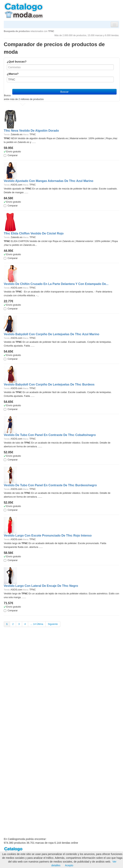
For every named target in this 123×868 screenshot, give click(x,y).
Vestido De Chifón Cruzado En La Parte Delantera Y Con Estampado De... (56, 284)
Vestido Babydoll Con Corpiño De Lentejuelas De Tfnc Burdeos (49, 384)
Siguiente (53, 624)
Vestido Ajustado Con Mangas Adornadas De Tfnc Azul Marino (49, 181)
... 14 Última (37, 624)
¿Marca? (13, 74)
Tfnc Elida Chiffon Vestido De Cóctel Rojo (34, 233)
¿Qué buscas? (17, 61)
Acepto (69, 865)
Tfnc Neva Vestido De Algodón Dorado (31, 131)
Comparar (11, 155)
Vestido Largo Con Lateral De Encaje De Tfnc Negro (41, 586)
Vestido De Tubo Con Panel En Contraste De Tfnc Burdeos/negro (50, 485)
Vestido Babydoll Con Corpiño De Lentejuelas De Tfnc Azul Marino (51, 334)
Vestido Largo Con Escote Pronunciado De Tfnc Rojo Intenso (48, 536)
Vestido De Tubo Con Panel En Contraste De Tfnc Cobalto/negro (50, 435)
